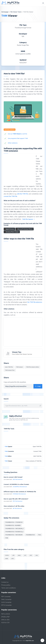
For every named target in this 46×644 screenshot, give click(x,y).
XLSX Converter (6, 602)
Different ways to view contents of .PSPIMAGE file (20, 492)
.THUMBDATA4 (30, 535)
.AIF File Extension (17, 508)
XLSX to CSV (5, 623)
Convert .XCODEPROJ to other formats (16, 484)
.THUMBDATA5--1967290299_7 (14, 529)
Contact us (5, 582)
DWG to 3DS (5, 620)
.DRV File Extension (18, 479)
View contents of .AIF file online (14, 506)
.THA (39, 535)
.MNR (6, 559)
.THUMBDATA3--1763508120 (14, 522)
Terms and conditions (9, 588)
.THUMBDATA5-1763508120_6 (14, 532)
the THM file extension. (35, 302)
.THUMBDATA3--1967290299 (14, 535)
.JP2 (25, 555)
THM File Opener (28, 219)
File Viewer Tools (16, 12)
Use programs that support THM (18, 138)
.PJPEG (7, 555)
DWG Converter (6, 599)
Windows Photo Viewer (12, 232)
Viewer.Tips (17, 352)
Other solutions (13, 143)
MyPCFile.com (30, 641)
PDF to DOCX (6, 614)
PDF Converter (6, 597)
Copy (38, 386)
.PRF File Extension (17, 501)
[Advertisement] (19, 168)
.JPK (13, 555)
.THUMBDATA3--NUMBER (13, 525)
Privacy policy (6, 585)
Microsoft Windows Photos (25, 229)
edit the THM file (23, 194)
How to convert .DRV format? (13, 477)
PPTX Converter (6, 605)
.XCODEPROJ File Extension (20, 487)
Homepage (5, 12)
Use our (17, 134)
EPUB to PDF (5, 617)
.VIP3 (13, 559)
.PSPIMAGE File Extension (19, 494)
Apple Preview (9, 229)
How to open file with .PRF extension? (16, 499)
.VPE (31, 555)
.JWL (37, 555)
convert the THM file (10, 196)
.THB (6, 538)
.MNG (19, 555)
